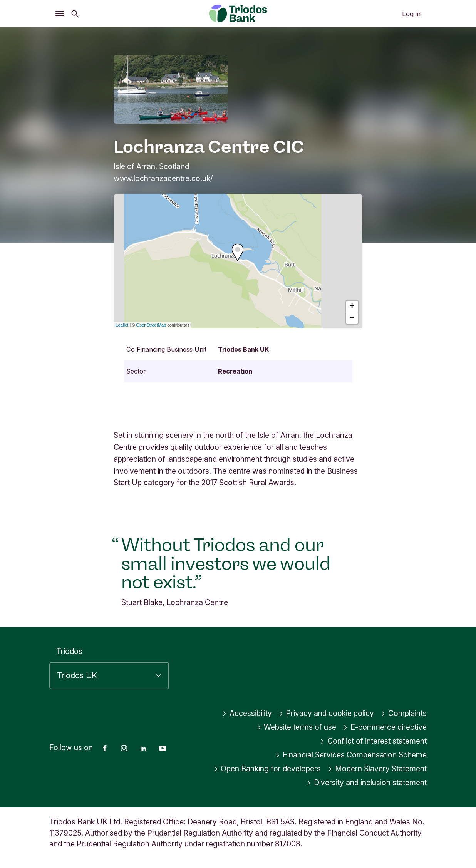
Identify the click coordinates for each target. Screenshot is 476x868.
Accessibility (247, 713)
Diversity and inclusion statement (367, 783)
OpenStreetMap (151, 325)
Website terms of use (297, 727)
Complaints (404, 713)
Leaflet (122, 325)
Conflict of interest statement (373, 741)
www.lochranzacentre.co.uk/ (163, 178)
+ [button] (352, 307)
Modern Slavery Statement (377, 769)
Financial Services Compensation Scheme (351, 755)
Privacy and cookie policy (327, 713)
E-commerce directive (385, 727)
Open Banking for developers (267, 769)
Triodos (69, 651)
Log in (411, 14)
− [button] (352, 318)
